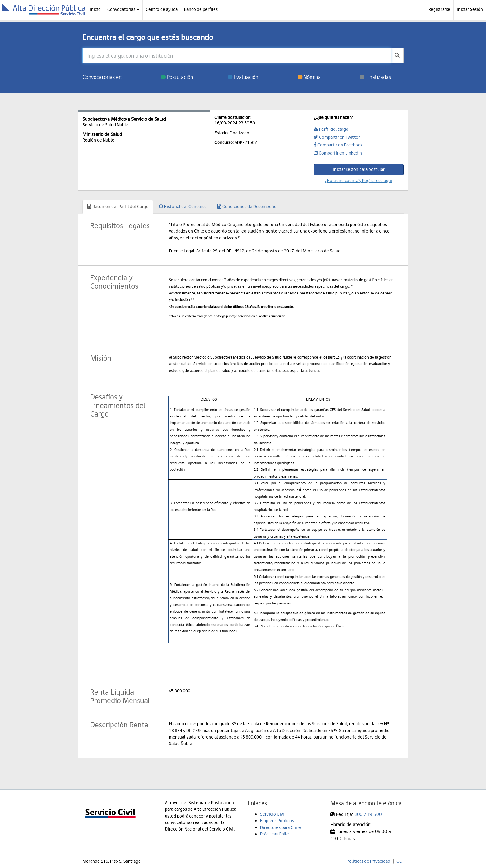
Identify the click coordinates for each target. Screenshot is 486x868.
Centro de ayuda (162, 9)
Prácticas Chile (274, 834)
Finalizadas (375, 77)
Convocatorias (123, 9)
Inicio (95, 9)
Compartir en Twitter (337, 137)
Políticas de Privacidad (368, 861)
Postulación (177, 77)
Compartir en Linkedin (338, 153)
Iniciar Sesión (470, 9)
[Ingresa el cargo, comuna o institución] (237, 55)
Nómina (309, 77)
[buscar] (397, 55)
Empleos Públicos (277, 821)
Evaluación (243, 77)
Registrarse (439, 9)
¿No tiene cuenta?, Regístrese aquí (359, 181)
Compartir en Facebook (338, 145)
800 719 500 (368, 814)
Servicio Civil (273, 814)
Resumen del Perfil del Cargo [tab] (118, 207)
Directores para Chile (281, 827)
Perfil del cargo (331, 129)
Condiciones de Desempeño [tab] (247, 207)
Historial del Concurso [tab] (183, 207)
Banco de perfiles (201, 9)
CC (399, 861)
